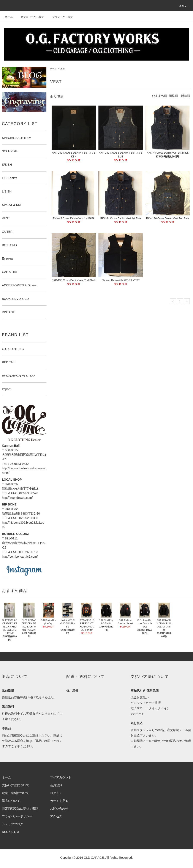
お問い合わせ (59, 809)
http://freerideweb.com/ (17, 498)
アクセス (56, 816)
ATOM (15, 832)
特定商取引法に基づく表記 (20, 809)
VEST (63, 69)
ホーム (9, 17)
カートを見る (59, 801)
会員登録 (56, 785)
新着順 (185, 96)
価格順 (173, 96)
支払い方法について (16, 785)
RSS (5, 832)
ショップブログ (13, 824)
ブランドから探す (60, 17)
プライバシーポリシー (17, 816)
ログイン (56, 793)
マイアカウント (61, 777)
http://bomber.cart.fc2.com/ (20, 557)
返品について (11, 801)
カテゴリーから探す (30, 17)
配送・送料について (16, 793)
